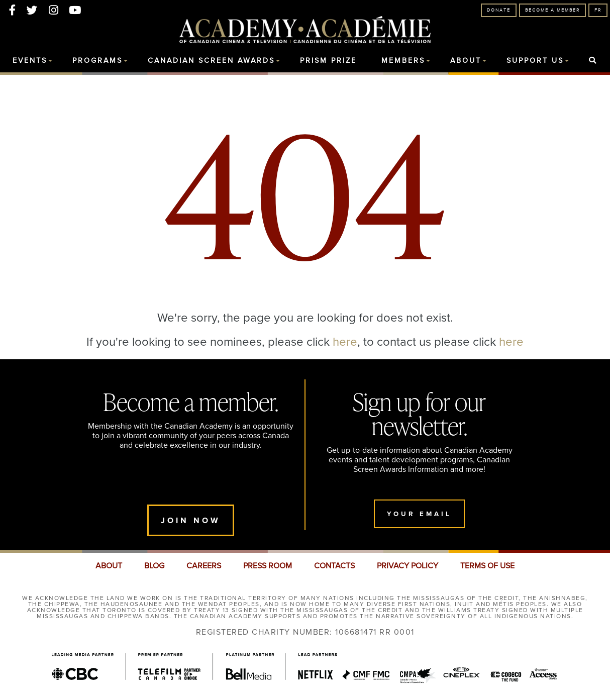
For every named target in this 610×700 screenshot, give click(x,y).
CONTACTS (334, 566)
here (345, 341)
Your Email (419, 514)
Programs (97, 61)
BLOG (154, 566)
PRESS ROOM (268, 566)
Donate (499, 10)
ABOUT (109, 566)
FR (598, 10)
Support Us (535, 61)
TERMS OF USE (487, 566)
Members (403, 61)
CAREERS (204, 566)
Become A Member (552, 10)
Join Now (191, 520)
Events (30, 61)
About (466, 61)
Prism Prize (328, 61)
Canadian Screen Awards (211, 61)
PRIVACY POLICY (408, 566)
